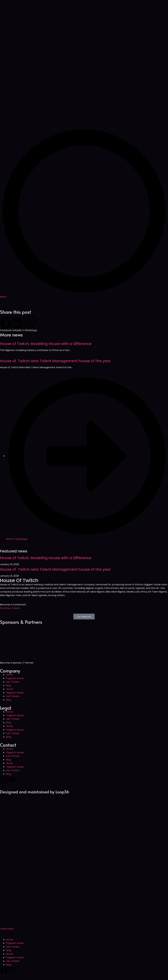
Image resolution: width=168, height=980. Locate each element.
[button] (6, 324)
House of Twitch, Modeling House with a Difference (46, 344)
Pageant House (15, 678)
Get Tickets (13, 682)
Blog (9, 685)
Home (9, 675)
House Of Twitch (19, 580)
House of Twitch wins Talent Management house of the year (55, 361)
